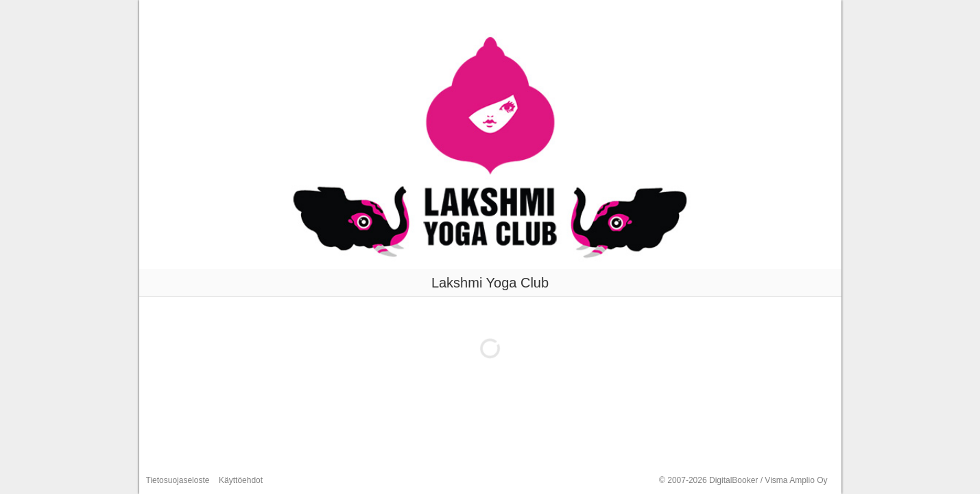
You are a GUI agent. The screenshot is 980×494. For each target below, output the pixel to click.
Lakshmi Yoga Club (211, 13)
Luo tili (768, 13)
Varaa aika (715, 13)
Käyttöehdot (241, 480)
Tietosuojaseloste (178, 480)
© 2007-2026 (743, 480)
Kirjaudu (815, 13)
